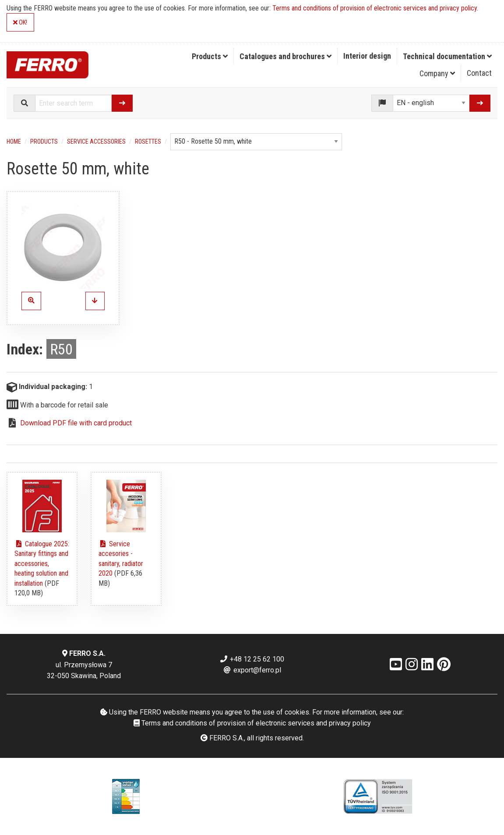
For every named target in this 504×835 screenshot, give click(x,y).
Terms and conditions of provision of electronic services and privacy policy (375, 8)
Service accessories (96, 142)
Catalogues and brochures (285, 56)
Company (437, 73)
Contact (479, 73)
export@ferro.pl (252, 670)
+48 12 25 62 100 (252, 659)
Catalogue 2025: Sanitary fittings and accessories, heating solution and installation (42, 564)
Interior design (367, 56)
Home (14, 142)
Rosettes (148, 142)
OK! (20, 23)
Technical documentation (447, 56)
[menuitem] (210, 57)
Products (210, 56)
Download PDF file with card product (76, 423)
